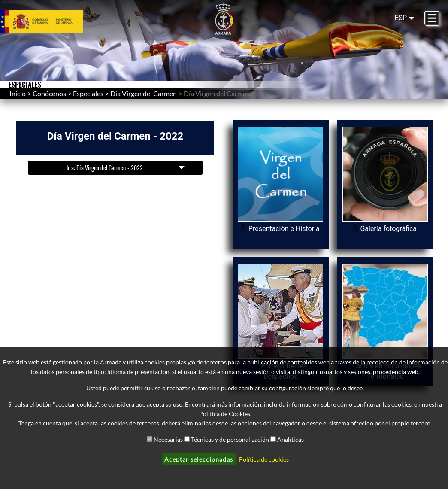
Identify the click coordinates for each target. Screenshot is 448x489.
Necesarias (168, 439)
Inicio (18, 93)
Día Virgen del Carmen (144, 93)
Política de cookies (264, 459)
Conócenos (49, 93)
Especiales (88, 93)
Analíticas (291, 439)
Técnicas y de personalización (230, 439)
